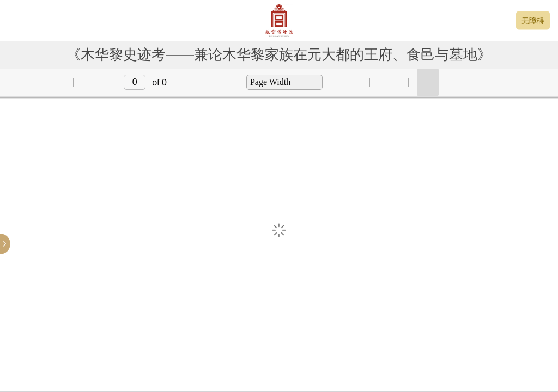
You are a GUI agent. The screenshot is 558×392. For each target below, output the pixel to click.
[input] (135, 82)
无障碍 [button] (533, 21)
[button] (53, 82)
